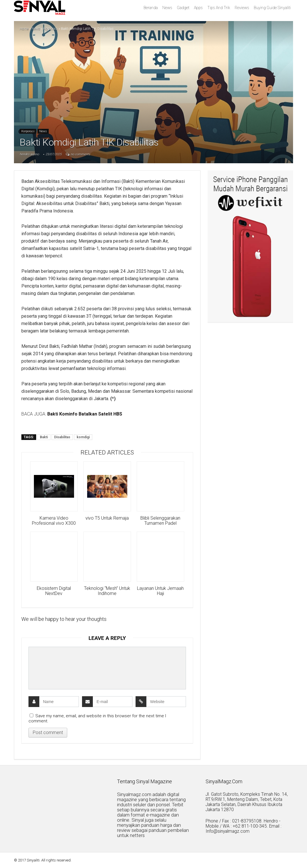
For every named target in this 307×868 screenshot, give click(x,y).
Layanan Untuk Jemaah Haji (160, 591)
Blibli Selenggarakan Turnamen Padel (160, 521)
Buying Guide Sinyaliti (272, 8)
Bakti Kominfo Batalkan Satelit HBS (85, 414)
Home (24, 29)
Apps (198, 8)
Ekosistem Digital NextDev (54, 591)
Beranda (151, 8)
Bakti (44, 437)
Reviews (242, 8)
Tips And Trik (219, 8)
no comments (80, 154)
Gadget (183, 8)
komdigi (83, 437)
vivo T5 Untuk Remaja (107, 518)
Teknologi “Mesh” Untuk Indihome (107, 591)
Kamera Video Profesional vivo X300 (54, 521)
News (167, 8)
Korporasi (51, 29)
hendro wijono (29, 154)
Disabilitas (62, 437)
